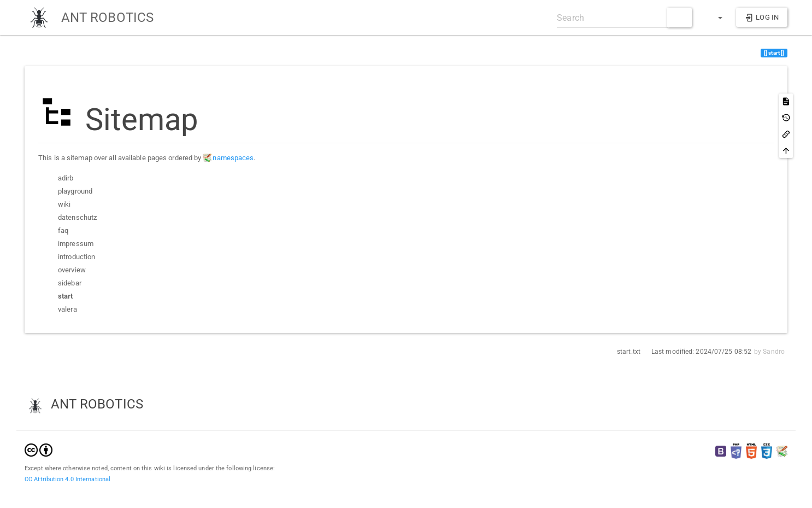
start (66, 296)
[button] (715, 17)
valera (67, 309)
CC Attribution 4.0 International (67, 479)
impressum (76, 244)
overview (72, 270)
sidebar (70, 283)
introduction (77, 257)
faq (63, 230)
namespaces (233, 158)
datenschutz (77, 217)
